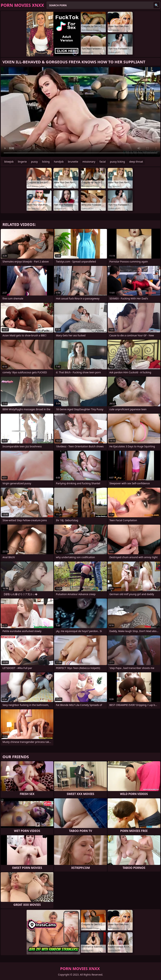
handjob (59, 162)
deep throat (136, 162)
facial (103, 162)
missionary (89, 162)
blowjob (9, 162)
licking (46, 162)
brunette (73, 162)
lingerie (22, 162)
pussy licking (117, 162)
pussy (34, 162)
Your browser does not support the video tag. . (80, 112)
